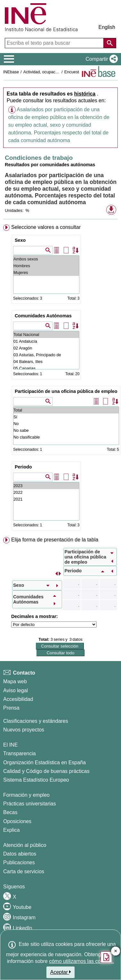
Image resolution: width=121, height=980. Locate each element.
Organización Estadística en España (44, 762)
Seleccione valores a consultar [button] (46, 227)
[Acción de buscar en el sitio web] (110, 43)
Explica (12, 830)
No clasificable (66, 437)
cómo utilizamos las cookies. (81, 961)
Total (66, 410)
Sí (66, 417)
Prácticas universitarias (30, 804)
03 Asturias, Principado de (46, 355)
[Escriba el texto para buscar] (55, 43)
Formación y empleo (26, 795)
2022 (46, 492)
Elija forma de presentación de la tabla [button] (55, 540)
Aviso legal (16, 690)
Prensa (11, 708)
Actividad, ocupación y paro (48, 72)
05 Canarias (46, 368)
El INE (10, 745)
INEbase (11, 72)
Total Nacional (46, 335)
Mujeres (46, 272)
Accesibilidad (18, 699)
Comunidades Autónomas (43, 316)
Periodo (23, 467)
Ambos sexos (46, 259)
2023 (46, 486)
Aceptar (61, 972)
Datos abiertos (20, 854)
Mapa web (15, 681)
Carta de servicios (24, 871)
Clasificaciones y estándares (36, 721)
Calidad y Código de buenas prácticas (46, 771)
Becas (10, 812)
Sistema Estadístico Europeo (36, 780)
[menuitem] (60, 379)
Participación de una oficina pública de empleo (66, 391)
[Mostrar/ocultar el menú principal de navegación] (9, 59)
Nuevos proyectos (24, 730)
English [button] (107, 27)
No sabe (66, 430)
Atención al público (25, 845)
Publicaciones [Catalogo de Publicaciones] (19, 862)
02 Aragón (46, 348)
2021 (46, 499)
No (66, 424)
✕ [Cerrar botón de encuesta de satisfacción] (116, 951)
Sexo (20, 240)
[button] (100, 59)
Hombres (46, 266)
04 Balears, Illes (46, 362)
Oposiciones (17, 821)
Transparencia (20, 753)
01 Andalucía (46, 341)
